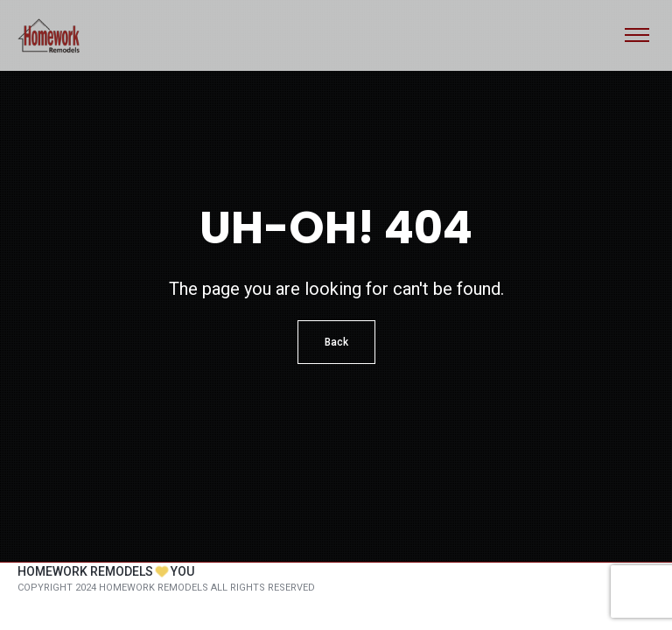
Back (336, 342)
